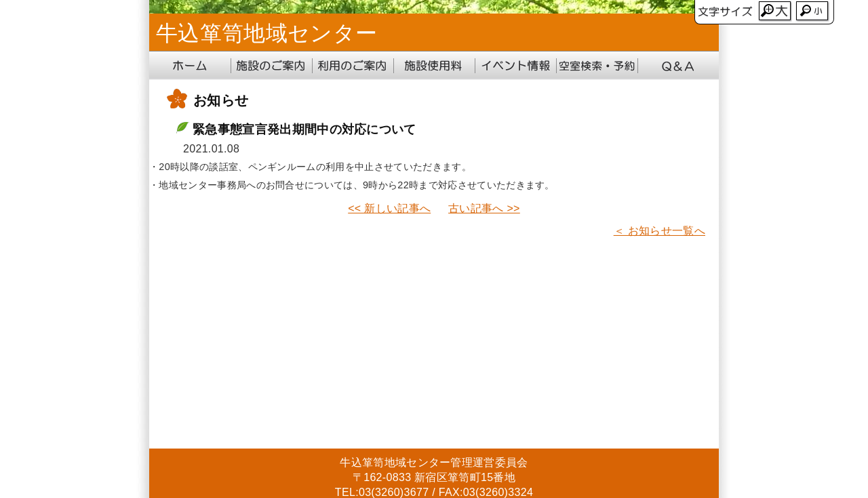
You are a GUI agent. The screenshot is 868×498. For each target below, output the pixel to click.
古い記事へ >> (484, 208)
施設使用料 (434, 66)
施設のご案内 (271, 66)
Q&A (678, 66)
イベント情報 (515, 66)
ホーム (190, 66)
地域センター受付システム (597, 66)
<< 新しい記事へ (389, 208)
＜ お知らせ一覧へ (659, 231)
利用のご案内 (353, 66)
